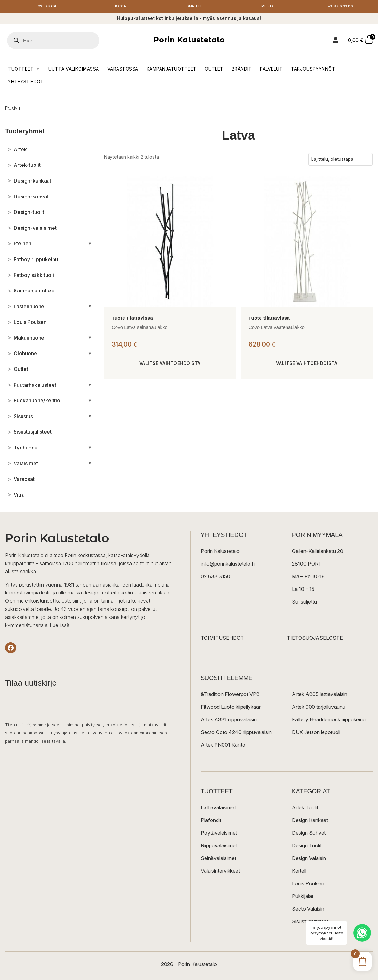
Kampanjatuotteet (172, 70)
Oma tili (194, 7)
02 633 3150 (215, 578)
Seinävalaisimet (218, 860)
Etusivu (13, 109)
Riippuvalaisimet (219, 847)
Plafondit (211, 822)
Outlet (214, 70)
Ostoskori (47, 7)
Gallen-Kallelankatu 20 (318, 553)
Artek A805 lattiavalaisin (320, 696)
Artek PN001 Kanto (223, 746)
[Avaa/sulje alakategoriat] (90, 245)
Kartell (299, 872)
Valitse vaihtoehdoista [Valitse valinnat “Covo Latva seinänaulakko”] (170, 365)
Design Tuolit (307, 847)
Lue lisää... (61, 626)
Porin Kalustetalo (189, 41)
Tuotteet (24, 70)
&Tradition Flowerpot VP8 (230, 696)
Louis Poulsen (308, 885)
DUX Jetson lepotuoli (316, 734)
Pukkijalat (303, 898)
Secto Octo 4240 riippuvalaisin (236, 734)
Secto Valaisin (308, 910)
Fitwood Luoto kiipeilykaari (231, 708)
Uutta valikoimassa (74, 70)
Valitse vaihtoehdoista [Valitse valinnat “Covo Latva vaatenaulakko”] (307, 365)
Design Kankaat (310, 822)
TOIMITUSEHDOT (222, 639)
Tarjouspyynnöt (313, 70)
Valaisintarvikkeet (220, 872)
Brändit (242, 70)
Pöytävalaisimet (219, 834)
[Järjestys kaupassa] (340, 161)
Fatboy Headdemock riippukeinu (329, 721)
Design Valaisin (309, 860)
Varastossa (123, 70)
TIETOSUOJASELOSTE (315, 639)
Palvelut (271, 70)
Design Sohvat (309, 834)
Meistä (268, 7)
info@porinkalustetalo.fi (228, 565)
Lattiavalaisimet (218, 809)
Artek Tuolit (305, 809)
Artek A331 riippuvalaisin (229, 721)
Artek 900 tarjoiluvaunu (319, 708)
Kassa (120, 7)
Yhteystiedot (26, 83)
